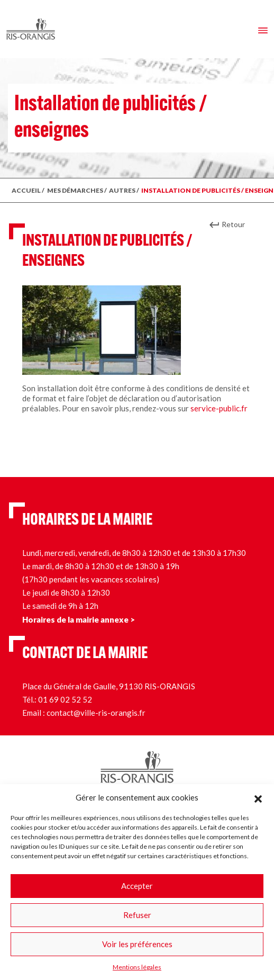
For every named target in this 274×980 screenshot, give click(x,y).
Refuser (137, 915)
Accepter (137, 886)
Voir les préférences (137, 944)
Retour (233, 224)
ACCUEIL (26, 190)
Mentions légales (137, 967)
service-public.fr (219, 408)
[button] (258, 797)
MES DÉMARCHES (75, 190)
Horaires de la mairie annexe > (79, 619)
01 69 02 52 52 (65, 699)
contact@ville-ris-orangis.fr (96, 713)
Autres (122, 190)
